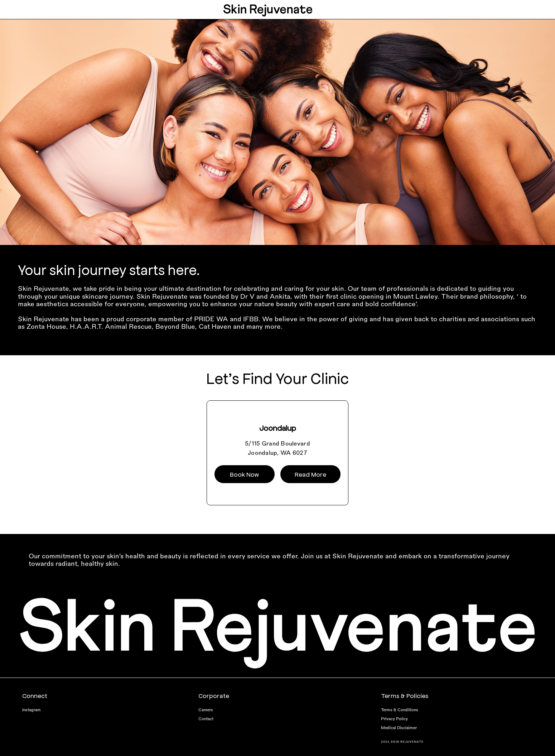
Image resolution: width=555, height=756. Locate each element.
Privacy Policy (394, 719)
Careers (206, 710)
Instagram (32, 710)
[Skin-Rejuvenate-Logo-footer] (277, 599)
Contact (206, 719)
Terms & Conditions (400, 710)
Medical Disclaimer (399, 728)
